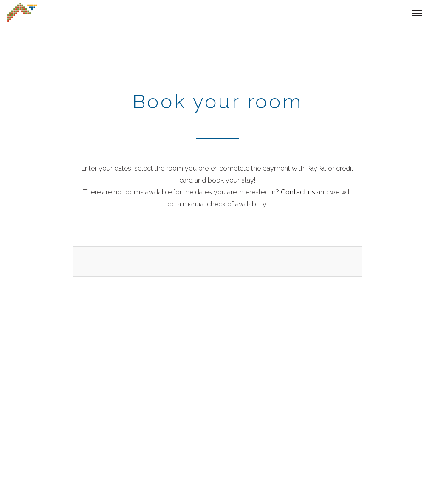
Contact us (298, 192)
